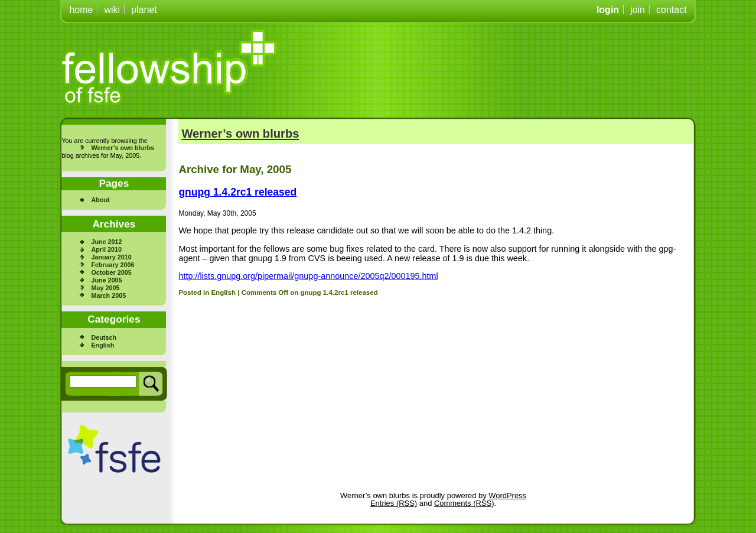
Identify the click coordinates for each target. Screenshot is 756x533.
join (638, 10)
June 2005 (106, 280)
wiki (112, 10)
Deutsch (104, 337)
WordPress (507, 495)
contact (672, 10)
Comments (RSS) (464, 503)
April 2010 (106, 249)
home (81, 10)
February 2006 (113, 265)
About (100, 200)
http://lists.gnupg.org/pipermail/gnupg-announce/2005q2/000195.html (308, 276)
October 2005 (111, 272)
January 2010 (111, 257)
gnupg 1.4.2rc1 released (237, 192)
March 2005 (108, 295)
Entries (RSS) (394, 503)
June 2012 (106, 242)
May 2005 (105, 288)
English (102, 345)
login (608, 10)
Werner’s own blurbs (123, 148)
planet (144, 10)
